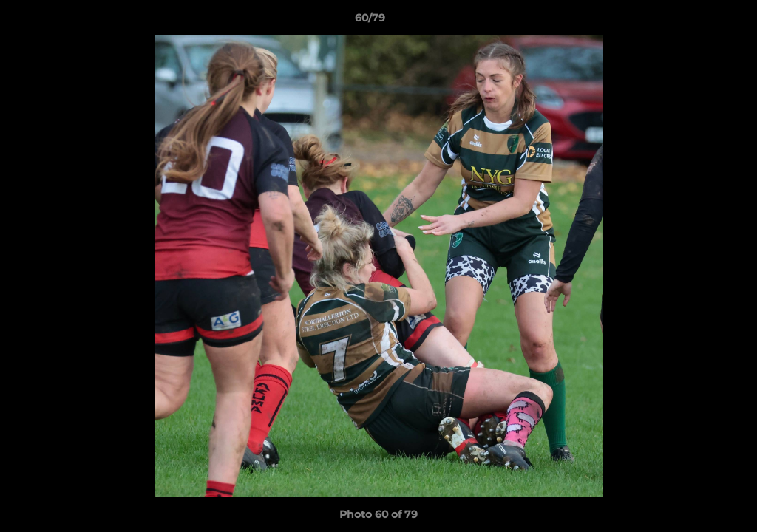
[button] (695, 21)
